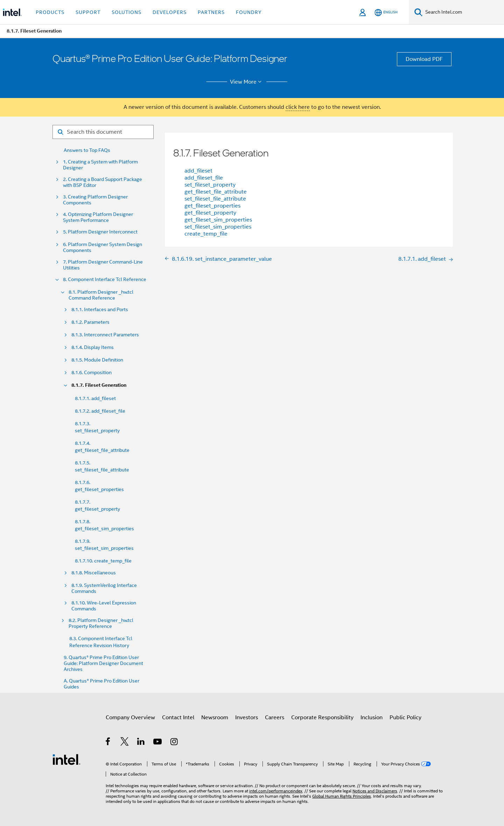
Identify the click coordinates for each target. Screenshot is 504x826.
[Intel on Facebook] (108, 743)
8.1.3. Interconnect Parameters (105, 335)
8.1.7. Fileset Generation (99, 385)
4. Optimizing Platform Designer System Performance (98, 217)
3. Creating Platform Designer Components (95, 200)
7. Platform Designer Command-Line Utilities (103, 265)
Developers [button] (170, 12)
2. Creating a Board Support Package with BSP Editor (103, 182)
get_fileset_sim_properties (218, 220)
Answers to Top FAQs (87, 150)
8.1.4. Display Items (93, 347)
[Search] (418, 12)
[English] (386, 12)
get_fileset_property (210, 213)
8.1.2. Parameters (90, 322)
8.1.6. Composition (92, 373)
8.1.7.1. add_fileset (95, 398)
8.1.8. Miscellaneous (94, 573)
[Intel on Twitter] (125, 743)
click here (298, 107)
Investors (247, 717)
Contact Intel (178, 717)
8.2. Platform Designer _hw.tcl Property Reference (101, 623)
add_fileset (198, 171)
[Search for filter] (103, 132)
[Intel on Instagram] (174, 743)
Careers (275, 717)
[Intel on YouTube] (158, 743)
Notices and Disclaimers (375, 791)
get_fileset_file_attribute (216, 192)
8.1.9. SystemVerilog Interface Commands (104, 588)
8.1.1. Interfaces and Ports (100, 310)
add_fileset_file (204, 178)
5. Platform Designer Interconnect (100, 232)
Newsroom (215, 717)
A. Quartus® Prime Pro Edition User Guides (101, 684)
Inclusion (372, 717)
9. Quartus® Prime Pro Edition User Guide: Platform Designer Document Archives (103, 663)
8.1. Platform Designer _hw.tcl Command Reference (101, 295)
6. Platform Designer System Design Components (103, 247)
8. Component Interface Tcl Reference (105, 279)
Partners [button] (211, 12)
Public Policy (405, 717)
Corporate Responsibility (322, 717)
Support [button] (88, 12)
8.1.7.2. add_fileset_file (100, 411)
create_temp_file (206, 234)
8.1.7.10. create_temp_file (103, 561)
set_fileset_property (210, 185)
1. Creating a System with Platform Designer (100, 165)
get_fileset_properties (212, 206)
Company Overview (130, 717)
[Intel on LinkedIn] (141, 743)
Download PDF (424, 59)
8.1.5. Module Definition (97, 360)
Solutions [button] (127, 12)
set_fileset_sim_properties (218, 227)
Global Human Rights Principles (342, 796)
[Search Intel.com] (463, 12)
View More (247, 82)
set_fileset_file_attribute (215, 199)
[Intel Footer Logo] (66, 759)
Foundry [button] (249, 12)
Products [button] (50, 12)
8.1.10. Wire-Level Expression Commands (104, 606)
